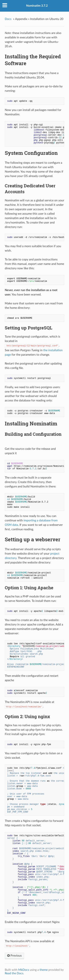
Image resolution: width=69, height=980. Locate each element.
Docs (8, 19)
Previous (14, 956)
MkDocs (24, 970)
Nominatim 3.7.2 (37, 6)
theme (44, 970)
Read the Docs (14, 973)
